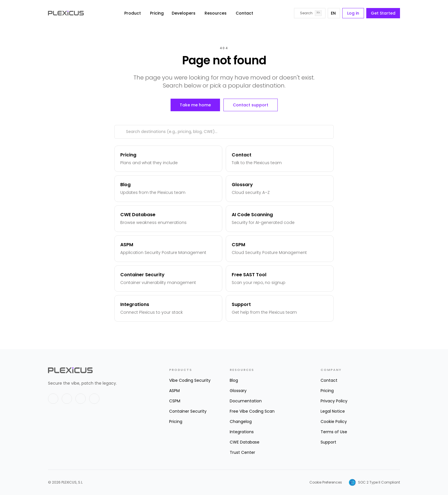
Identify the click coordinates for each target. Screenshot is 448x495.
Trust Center (242, 452)
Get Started (383, 13)
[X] (53, 399)
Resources (216, 13)
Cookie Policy (334, 422)
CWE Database (245, 442)
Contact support (251, 105)
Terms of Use (334, 432)
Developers (184, 13)
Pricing (157, 13)
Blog (234, 380)
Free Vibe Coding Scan (252, 411)
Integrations (242, 432)
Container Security (188, 411)
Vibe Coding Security (190, 380)
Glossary (238, 391)
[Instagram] (94, 399)
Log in (353, 13)
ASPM (174, 391)
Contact (244, 13)
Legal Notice (333, 411)
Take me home (195, 105)
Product (133, 13)
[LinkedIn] (67, 399)
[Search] (310, 13)
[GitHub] (81, 399)
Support (328, 442)
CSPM (175, 401)
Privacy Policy (334, 401)
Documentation (246, 401)
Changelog (241, 422)
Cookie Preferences (326, 482)
